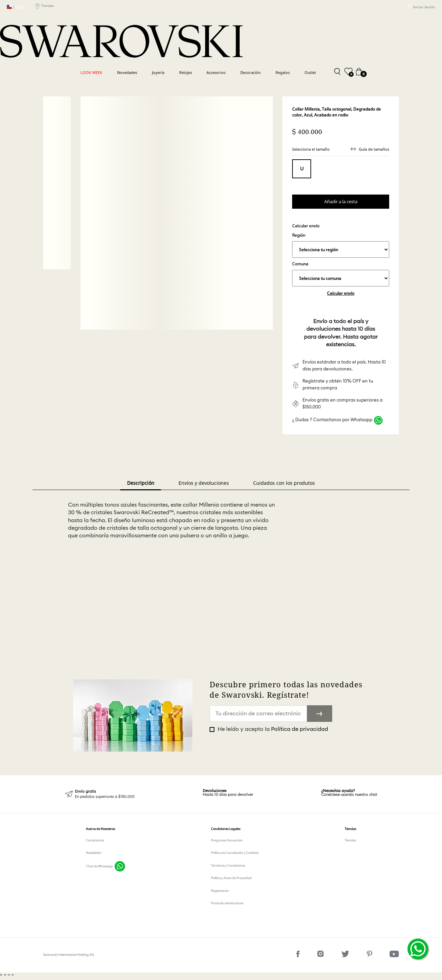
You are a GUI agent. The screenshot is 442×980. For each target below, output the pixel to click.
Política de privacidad (300, 729)
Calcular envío (341, 293)
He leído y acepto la (272, 729)
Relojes (186, 72)
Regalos (283, 72)
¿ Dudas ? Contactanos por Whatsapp (332, 420)
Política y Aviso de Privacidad (231, 878)
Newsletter (94, 853)
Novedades (127, 72)
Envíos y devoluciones (204, 483)
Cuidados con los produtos (284, 483)
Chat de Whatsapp (99, 866)
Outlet (310, 72)
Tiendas (45, 7)
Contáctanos (95, 840)
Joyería (158, 72)
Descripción (141, 483)
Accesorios (216, 72)
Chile (16, 7)
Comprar (341, 202)
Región (341, 245)
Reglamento (220, 891)
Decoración (251, 72)
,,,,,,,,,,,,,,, (341, 249)
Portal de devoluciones (227, 903)
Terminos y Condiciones (228, 865)
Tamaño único (302, 169)
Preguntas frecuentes (227, 840)
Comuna (341, 274)
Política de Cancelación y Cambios (235, 853)
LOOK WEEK (91, 72)
